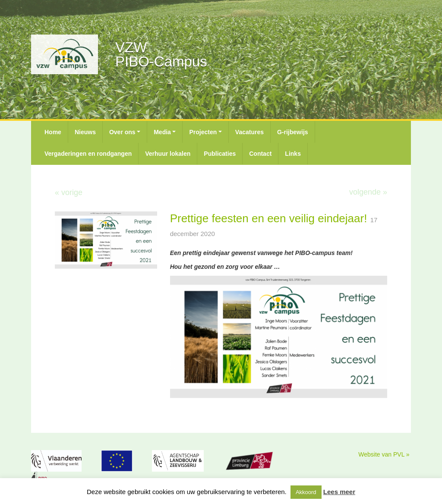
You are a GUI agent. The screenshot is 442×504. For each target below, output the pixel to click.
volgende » (368, 192)
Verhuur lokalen (168, 154)
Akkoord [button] (306, 492)
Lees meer (339, 492)
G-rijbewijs (293, 132)
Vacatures (249, 132)
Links (293, 154)
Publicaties (220, 154)
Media (162, 132)
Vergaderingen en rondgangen (88, 154)
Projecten (203, 132)
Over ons (122, 132)
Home (53, 132)
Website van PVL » (384, 454)
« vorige (69, 192)
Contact (260, 154)
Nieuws (85, 132)
